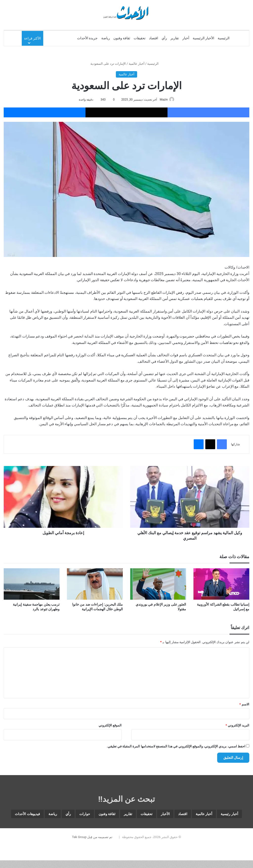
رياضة (106, 38)
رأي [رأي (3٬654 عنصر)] (15, 815)
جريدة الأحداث (87, 38)
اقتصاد (154, 38)
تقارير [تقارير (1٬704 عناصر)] (94, 815)
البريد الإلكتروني (237, 726)
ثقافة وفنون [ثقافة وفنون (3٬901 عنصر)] (66, 815)
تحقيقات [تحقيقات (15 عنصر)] (119, 815)
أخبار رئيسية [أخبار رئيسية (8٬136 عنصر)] (230, 815)
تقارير (175, 38)
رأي (164, 38)
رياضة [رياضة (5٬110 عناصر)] (150, 827)
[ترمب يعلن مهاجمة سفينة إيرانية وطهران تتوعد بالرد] (32, 584)
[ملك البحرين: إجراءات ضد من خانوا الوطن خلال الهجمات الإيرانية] (95, 584)
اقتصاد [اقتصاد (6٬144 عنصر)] (167, 815)
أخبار (186, 38)
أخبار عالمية (137, 64)
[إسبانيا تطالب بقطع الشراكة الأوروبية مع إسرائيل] (221, 584)
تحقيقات (140, 38)
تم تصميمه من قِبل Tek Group (92, 851)
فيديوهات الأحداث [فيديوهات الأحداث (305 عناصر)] (116, 827)
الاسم (244, 705)
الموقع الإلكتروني (110, 726)
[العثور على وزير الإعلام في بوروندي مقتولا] (158, 584)
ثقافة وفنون (122, 38)
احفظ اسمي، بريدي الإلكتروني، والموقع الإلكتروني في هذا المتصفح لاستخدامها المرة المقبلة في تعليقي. (176, 747)
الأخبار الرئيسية (203, 38)
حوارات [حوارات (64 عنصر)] (36, 815)
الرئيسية (224, 38)
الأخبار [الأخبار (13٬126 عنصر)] (144, 815)
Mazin (162, 100)
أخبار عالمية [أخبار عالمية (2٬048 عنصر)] (195, 815)
